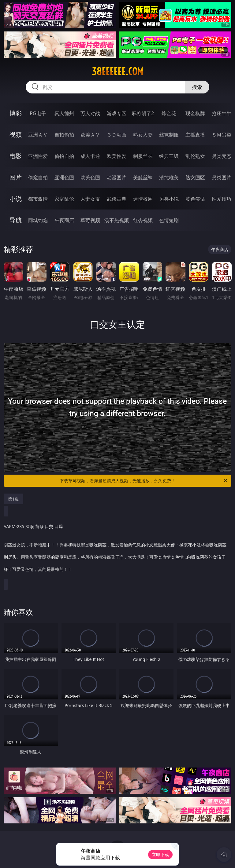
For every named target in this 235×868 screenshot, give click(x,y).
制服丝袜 (143, 156)
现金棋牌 (195, 113)
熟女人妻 (143, 135)
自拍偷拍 (64, 135)
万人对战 (90, 113)
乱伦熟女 (195, 156)
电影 (16, 156)
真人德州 (64, 113)
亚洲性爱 (38, 156)
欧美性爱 (117, 156)
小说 (16, 199)
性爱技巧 (222, 199)
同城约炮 (38, 220)
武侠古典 (117, 199)
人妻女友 (90, 199)
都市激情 (38, 199)
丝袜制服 (169, 135)
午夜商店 (64, 220)
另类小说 (169, 199)
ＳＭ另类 (222, 135)
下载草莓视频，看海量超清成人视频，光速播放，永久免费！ (144, 481)
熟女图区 (195, 177)
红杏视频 (143, 220)
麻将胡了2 (143, 113)
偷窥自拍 (38, 177)
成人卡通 (90, 156)
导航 (16, 220)
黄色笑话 (195, 199)
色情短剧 (169, 220)
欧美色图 (90, 177)
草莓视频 (90, 220)
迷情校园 (143, 199)
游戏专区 (117, 113)
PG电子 (38, 113)
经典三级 (169, 156)
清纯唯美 (169, 177)
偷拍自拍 (64, 156)
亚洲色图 (64, 177)
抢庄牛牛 (222, 113)
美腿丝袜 (143, 177)
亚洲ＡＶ (38, 135)
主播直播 (195, 135)
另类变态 (222, 156)
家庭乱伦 (64, 199)
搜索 (197, 87)
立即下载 (160, 854)
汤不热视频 (117, 220)
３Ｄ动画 (117, 135)
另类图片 (222, 177)
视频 (16, 135)
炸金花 (169, 113)
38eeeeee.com (117, 71)
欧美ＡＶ (90, 135)
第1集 (13, 499)
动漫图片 (117, 177)
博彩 (16, 113)
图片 (16, 177)
